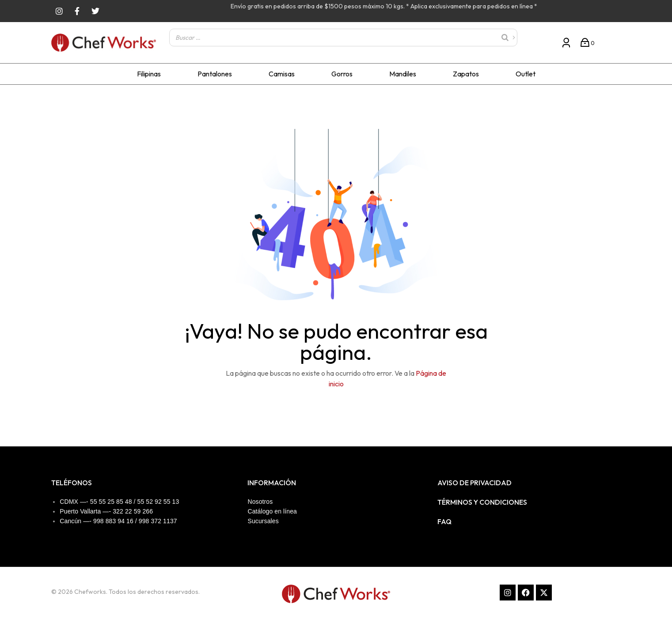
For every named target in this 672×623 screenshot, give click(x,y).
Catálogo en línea (272, 511)
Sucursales (263, 521)
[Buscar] (508, 38)
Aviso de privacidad (475, 483)
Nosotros (260, 502)
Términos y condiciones (482, 502)
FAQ (444, 521)
